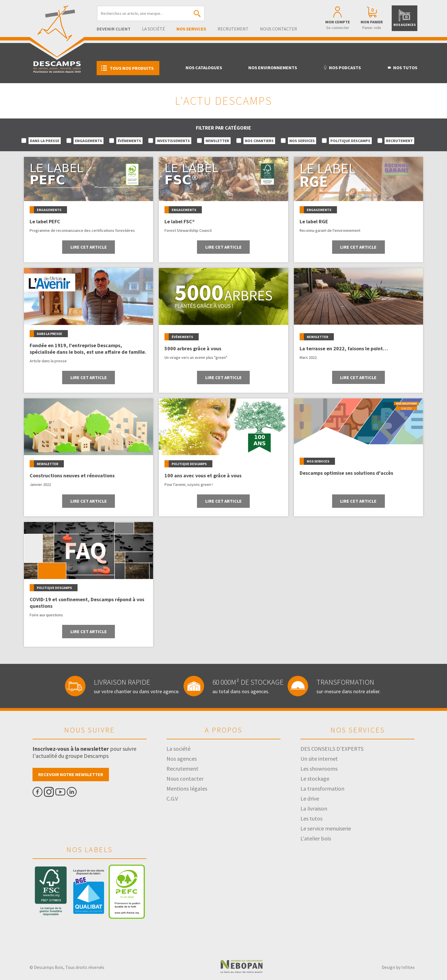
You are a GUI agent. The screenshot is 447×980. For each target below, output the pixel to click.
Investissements (173, 141)
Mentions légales (187, 788)
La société (154, 29)
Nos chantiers (259, 141)
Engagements (89, 141)
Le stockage (315, 779)
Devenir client (114, 29)
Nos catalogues (204, 67)
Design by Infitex (398, 967)
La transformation (322, 788)
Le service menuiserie (326, 828)
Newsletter (217, 141)
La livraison (314, 808)
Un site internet (319, 759)
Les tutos (311, 818)
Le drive (310, 798)
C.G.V (172, 798)
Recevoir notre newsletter (71, 774)
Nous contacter (279, 29)
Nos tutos (402, 67)
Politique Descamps (350, 141)
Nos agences (182, 759)
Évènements (129, 141)
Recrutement (233, 29)
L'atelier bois (316, 838)
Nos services (191, 29)
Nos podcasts (342, 67)
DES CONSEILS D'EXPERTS (332, 749)
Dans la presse (45, 141)
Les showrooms (319, 769)
